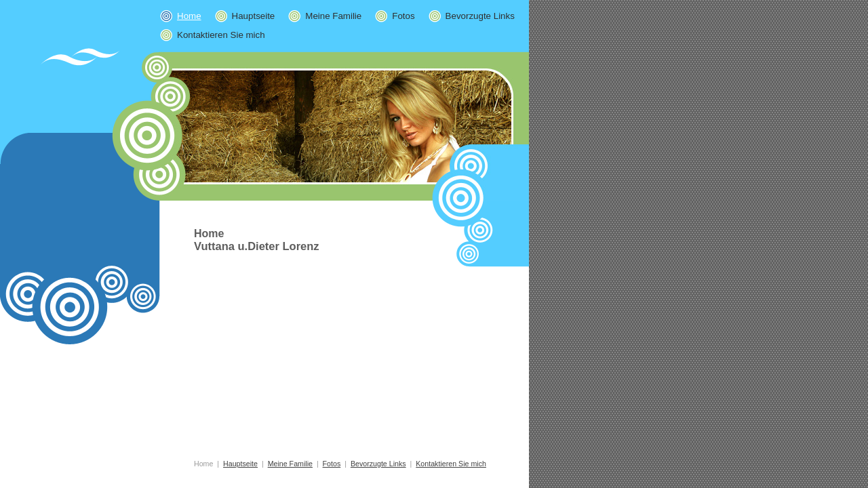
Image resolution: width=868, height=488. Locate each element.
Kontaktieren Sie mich (213, 35)
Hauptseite (245, 16)
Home (203, 464)
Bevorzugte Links (472, 16)
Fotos (395, 16)
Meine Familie (325, 16)
